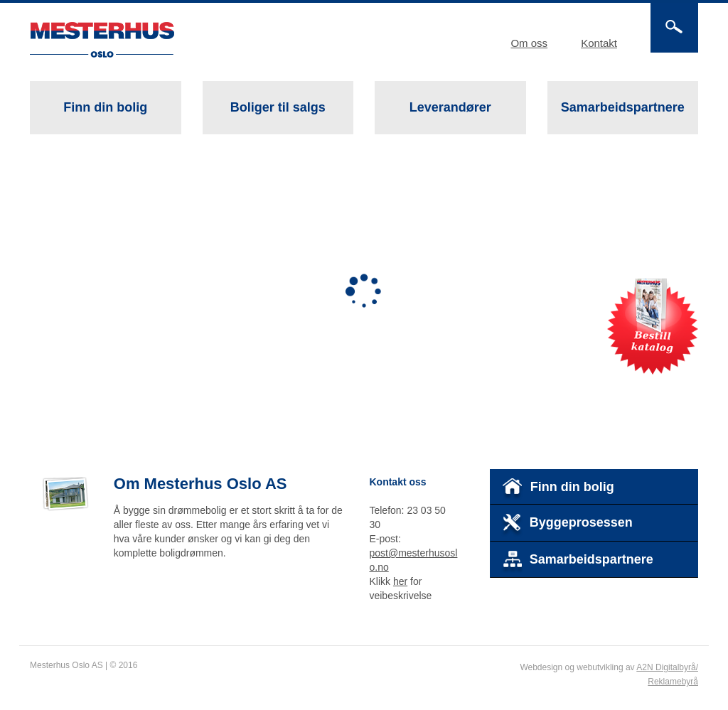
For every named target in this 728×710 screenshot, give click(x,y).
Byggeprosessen (567, 525)
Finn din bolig (105, 107)
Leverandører (450, 107)
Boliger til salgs (276, 117)
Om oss (529, 43)
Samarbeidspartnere (623, 107)
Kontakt (599, 43)
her (400, 581)
